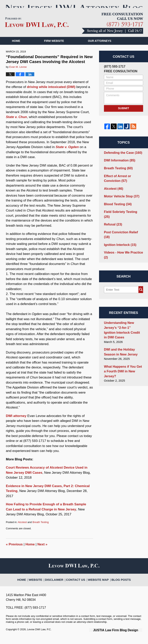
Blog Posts (117, 584)
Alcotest (22, 528)
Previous (14, 551)
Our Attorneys (100, 47)
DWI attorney (16, 422)
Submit (124, 114)
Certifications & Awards (31, 55)
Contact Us (77, 584)
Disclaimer (58, 584)
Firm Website (54, 47)
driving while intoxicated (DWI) (51, 93)
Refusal (112, 222)
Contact (83, 55)
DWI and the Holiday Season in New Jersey (119, 341)
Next (42, 551)
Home (16, 47)
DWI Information (118, 166)
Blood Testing (117, 207)
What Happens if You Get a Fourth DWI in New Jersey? (123, 357)
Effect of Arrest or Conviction (116, 183)
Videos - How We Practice (122, 246)
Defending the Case (121, 158)
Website (41, 584)
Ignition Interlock (119, 236)
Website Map (97, 584)
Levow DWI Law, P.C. (39, 636)
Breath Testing (41, 528)
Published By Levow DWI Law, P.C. (112, 29)
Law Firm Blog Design (123, 636)
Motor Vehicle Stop (120, 199)
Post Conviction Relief (123, 229)
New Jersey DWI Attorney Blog (37, 29)
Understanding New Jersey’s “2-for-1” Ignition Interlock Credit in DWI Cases (122, 320)
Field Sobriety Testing (122, 214)
